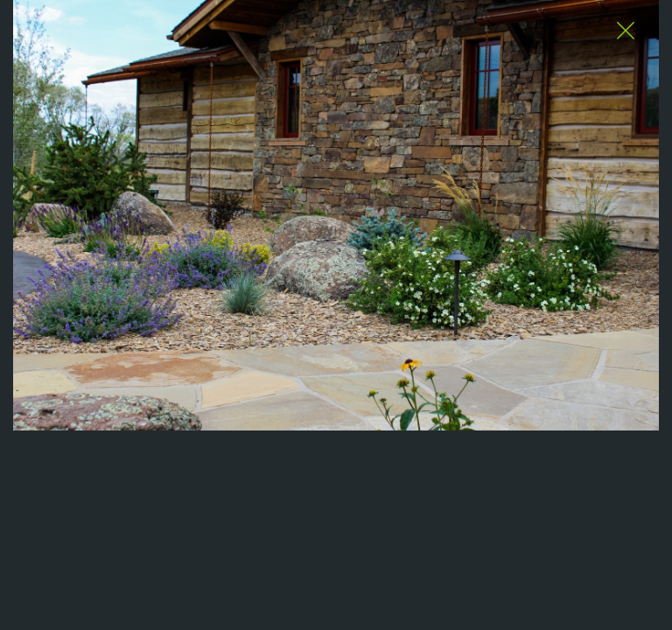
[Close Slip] (625, 31)
